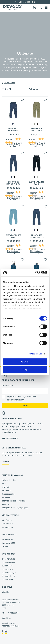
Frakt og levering (9, 480)
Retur (4, 484)
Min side (5, 592)
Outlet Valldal (7, 566)
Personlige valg (8, 540)
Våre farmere (7, 520)
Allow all (25, 362)
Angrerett (6, 487)
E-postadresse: (8, 385)
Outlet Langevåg (8, 562)
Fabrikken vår (7, 524)
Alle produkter (9, 83)
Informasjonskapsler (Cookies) (14, 501)
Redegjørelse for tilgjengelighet (15, 508)
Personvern (6, 497)
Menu (46, 7)
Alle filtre (9, 89)
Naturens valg (7, 527)
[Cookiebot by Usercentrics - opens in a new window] (36, 273)
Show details (36, 354)
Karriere (5, 546)
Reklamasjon (7, 491)
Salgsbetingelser (8, 494)
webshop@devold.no (10, 626)
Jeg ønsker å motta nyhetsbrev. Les (21, 398)
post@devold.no (8, 623)
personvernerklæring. (16, 400)
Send (25, 406)
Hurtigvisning (13, 145)
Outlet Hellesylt (8, 576)
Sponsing (5, 504)
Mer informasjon (10, 438)
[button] (22, 100)
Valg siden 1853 (8, 543)
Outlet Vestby (7, 569)
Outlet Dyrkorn (8, 580)
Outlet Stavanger (9, 573)
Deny (25, 370)
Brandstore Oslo (8, 559)
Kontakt (5, 618)
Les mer (5, 462)
